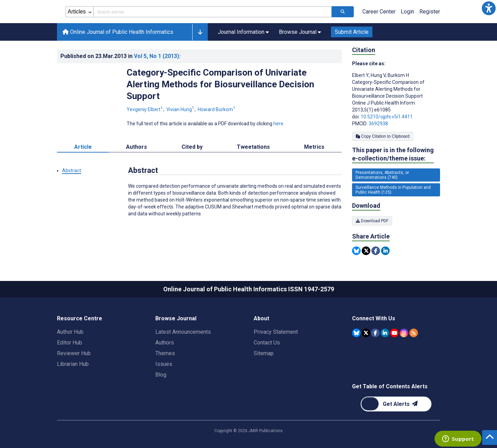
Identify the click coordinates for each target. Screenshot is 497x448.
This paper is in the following (393, 154)
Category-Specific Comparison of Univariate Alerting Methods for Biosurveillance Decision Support (220, 84)
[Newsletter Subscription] (396, 404)
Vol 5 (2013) (157, 56)
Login (407, 12)
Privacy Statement (276, 332)
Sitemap (264, 353)
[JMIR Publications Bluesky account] (356, 333)
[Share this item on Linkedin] (385, 251)
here (278, 124)
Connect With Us (374, 318)
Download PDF (372, 221)
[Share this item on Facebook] (376, 251)
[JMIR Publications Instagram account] (404, 333)
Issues (164, 364)
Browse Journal (176, 318)
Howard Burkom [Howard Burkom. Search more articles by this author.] (217, 109)
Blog (161, 375)
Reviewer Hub (74, 353)
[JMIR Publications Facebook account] (375, 333)
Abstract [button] (72, 171)
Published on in (120, 56)
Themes (165, 353)
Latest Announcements (183, 332)
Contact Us (267, 343)
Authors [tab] (137, 147)
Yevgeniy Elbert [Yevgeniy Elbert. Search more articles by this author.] (145, 109)
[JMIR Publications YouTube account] (394, 333)
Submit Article (352, 32)
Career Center (379, 12)
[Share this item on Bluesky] (356, 251)
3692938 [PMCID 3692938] (378, 124)
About (261, 318)
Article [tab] (83, 147)
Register (430, 12)
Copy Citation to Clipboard (383, 136)
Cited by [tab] (192, 147)
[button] (489, 8)
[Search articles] (343, 12)
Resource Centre (80, 318)
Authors (165, 343)
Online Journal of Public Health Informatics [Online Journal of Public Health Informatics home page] (118, 32)
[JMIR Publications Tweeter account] (366, 333)
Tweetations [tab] (253, 147)
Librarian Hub (73, 364)
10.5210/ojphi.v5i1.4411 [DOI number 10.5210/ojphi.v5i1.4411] (387, 117)
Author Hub (70, 332)
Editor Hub (70, 343)
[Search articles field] (212, 12)
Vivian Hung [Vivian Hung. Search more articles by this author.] (181, 109)
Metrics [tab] (314, 147)
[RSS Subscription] (414, 333)
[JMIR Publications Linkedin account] (385, 333)
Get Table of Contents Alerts (390, 386)
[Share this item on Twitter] (366, 251)
